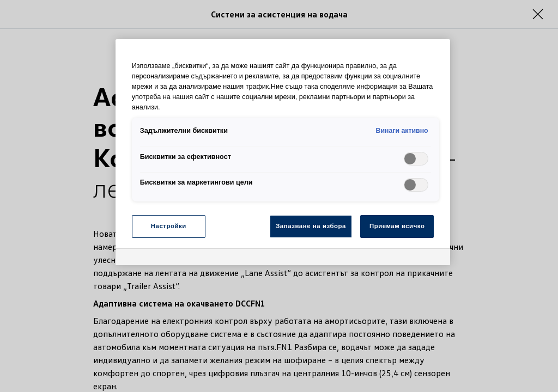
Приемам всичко (397, 226)
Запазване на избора (311, 226)
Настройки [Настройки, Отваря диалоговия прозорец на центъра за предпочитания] (169, 226)
